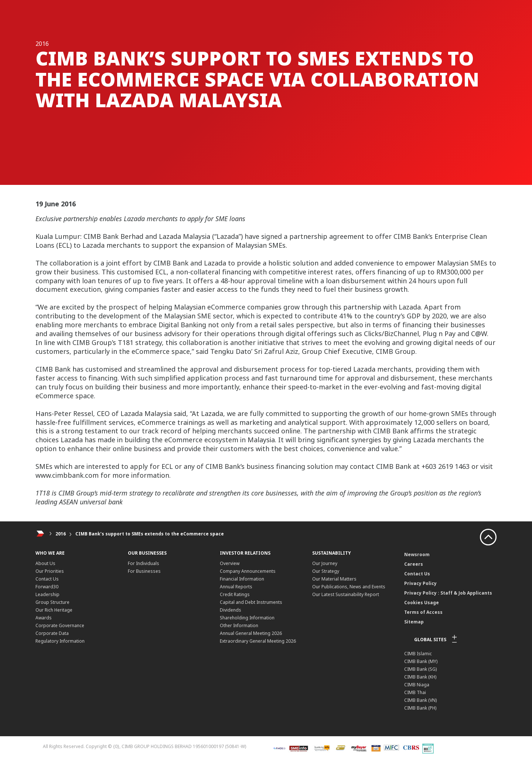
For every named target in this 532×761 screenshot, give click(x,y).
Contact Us (47, 579)
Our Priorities (50, 571)
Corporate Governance (60, 625)
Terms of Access (423, 612)
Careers (414, 564)
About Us (45, 563)
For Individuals (144, 563)
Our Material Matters (334, 579)
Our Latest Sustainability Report (346, 594)
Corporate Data (52, 633)
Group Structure (52, 602)
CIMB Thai (415, 692)
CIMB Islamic (418, 654)
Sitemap (414, 622)
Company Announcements (248, 571)
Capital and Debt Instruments (251, 602)
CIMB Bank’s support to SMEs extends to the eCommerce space (150, 534)
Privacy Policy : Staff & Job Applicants (448, 593)
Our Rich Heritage (54, 610)
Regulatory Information (60, 641)
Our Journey (325, 563)
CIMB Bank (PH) (420, 708)
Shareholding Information (247, 618)
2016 (61, 534)
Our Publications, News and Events (349, 587)
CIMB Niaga (417, 685)
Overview (230, 563)
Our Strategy (326, 571)
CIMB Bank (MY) (421, 661)
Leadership (47, 594)
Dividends (231, 610)
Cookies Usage (422, 603)
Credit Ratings (235, 594)
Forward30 (47, 587)
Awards (44, 618)
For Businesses (144, 571)
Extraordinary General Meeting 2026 (258, 641)
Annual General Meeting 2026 (251, 633)
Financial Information (242, 579)
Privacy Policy (420, 583)
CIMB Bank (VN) (420, 700)
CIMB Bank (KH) (420, 677)
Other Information (239, 625)
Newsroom (417, 554)
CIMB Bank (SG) (420, 669)
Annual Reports (236, 587)
